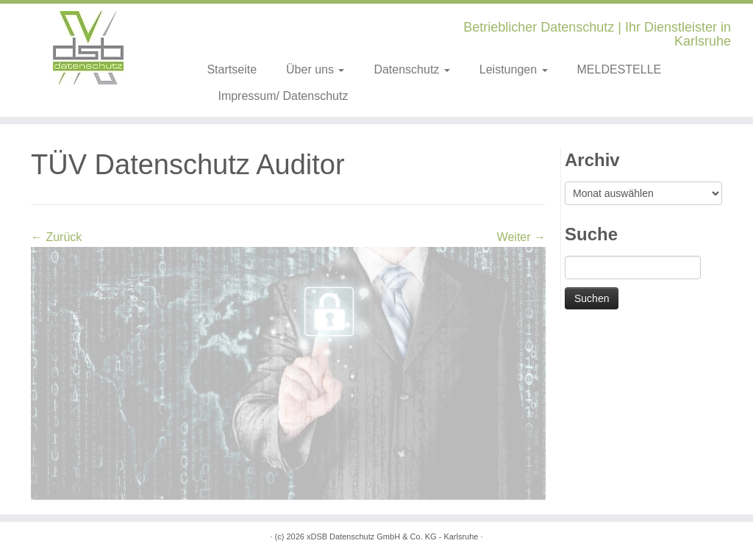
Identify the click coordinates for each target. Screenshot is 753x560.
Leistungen (514, 69)
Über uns (315, 69)
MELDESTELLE (620, 69)
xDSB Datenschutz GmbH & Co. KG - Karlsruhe (393, 536)
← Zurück (56, 237)
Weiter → (521, 237)
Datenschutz (411, 69)
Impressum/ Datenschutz (283, 96)
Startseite (232, 69)
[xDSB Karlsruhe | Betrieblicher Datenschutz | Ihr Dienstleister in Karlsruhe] (88, 48)
